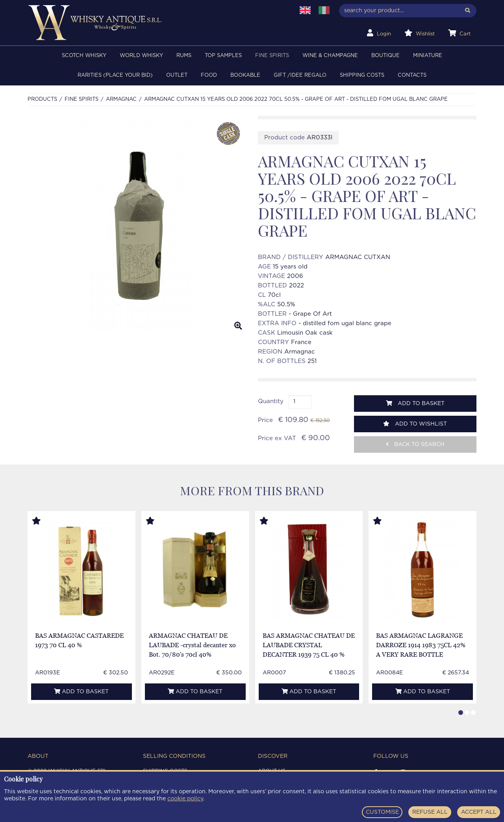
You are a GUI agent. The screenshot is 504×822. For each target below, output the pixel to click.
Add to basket (415, 403)
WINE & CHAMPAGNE (330, 56)
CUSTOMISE (382, 812)
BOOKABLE (245, 75)
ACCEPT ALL (479, 812)
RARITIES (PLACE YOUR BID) (115, 75)
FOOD (209, 75)
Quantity (271, 401)
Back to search (415, 444)
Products (42, 99)
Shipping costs (362, 75)
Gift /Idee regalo (300, 75)
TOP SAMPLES (223, 56)
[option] (137, 226)
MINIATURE (428, 56)
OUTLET (177, 75)
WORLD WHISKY (141, 56)
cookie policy (185, 799)
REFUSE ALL (430, 812)
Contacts (412, 75)
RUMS (184, 56)
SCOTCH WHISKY (84, 56)
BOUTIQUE (385, 56)
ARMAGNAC (121, 99)
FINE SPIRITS (272, 56)
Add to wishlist (415, 424)
